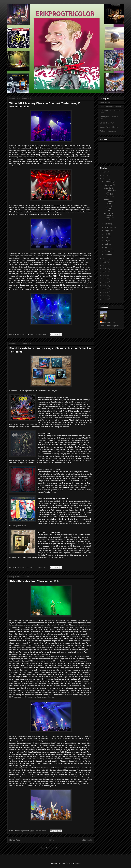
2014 (105, 289)
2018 (105, 275)
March (107, 247)
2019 (105, 272)
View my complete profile (109, 326)
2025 (105, 175)
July (106, 234)
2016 (105, 282)
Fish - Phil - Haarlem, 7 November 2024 (35, 581)
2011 (105, 299)
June (107, 237)
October (108, 224)
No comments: (41, 334)
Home (51, 840)
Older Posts (87, 840)
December (109, 182)
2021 (105, 265)
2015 (105, 286)
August (108, 231)
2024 (105, 179)
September (109, 227)
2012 (105, 296)
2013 (105, 292)
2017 (105, 279)
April (107, 244)
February (108, 251)
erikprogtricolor (109, 322)
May (106, 241)
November (109, 185)
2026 (105, 172)
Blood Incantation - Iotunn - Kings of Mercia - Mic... (110, 205)
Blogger (78, 863)
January (108, 254)
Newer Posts (15, 840)
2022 (105, 262)
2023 (105, 258)
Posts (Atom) (56, 848)
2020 (105, 269)
